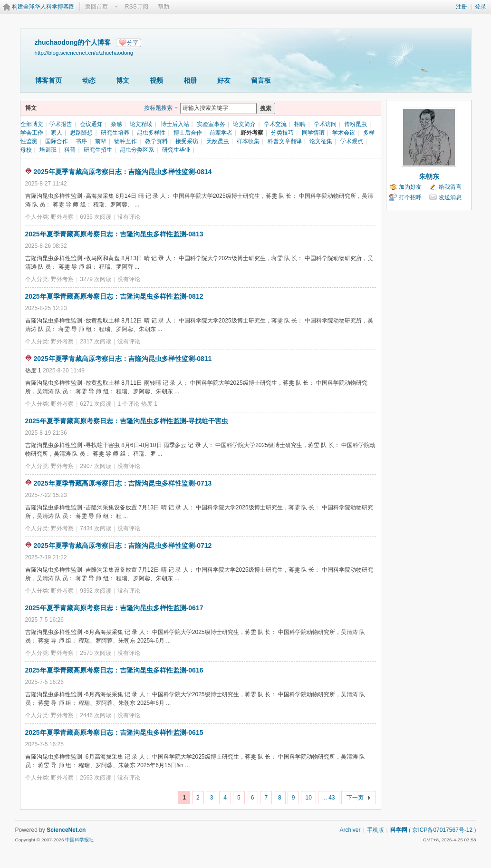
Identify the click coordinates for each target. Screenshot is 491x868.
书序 (81, 141)
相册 (190, 80)
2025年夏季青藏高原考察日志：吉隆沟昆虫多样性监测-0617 (114, 608)
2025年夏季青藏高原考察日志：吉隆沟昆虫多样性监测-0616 (114, 670)
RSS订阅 (137, 7)
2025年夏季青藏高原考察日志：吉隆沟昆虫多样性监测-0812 (114, 296)
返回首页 (96, 7)
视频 (156, 80)
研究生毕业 (176, 150)
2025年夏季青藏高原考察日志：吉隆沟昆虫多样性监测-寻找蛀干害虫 (127, 421)
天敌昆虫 (218, 141)
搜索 (266, 108)
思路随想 (81, 133)
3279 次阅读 (96, 279)
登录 (481, 7)
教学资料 (156, 141)
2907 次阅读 (96, 466)
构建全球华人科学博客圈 (43, 7)
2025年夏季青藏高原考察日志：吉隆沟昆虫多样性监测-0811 (122, 359)
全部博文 (32, 124)
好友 (224, 80)
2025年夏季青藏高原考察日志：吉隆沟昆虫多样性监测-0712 (122, 546)
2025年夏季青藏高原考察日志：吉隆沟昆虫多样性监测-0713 (122, 483)
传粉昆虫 (356, 124)
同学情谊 (313, 133)
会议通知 (91, 124)
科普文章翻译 (285, 141)
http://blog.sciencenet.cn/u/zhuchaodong (84, 53)
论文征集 (321, 141)
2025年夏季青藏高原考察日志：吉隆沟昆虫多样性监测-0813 (114, 234)
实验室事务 (211, 124)
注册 (462, 7)
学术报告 (61, 124)
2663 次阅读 (96, 778)
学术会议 (344, 133)
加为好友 (410, 187)
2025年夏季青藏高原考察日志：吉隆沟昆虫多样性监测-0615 (114, 732)
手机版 (375, 830)
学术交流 (275, 124)
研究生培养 (115, 133)
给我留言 (450, 187)
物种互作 (125, 141)
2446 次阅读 (96, 715)
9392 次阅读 (96, 591)
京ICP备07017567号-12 (442, 830)
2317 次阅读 (96, 341)
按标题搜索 (158, 108)
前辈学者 (221, 133)
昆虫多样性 (151, 133)
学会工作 (32, 133)
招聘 (300, 124)
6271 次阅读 (96, 404)
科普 (70, 150)
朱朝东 (429, 176)
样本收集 (248, 141)
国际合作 (57, 141)
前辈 (101, 141)
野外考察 (252, 133)
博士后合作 (188, 133)
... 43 (329, 798)
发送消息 (450, 197)
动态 (89, 80)
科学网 (399, 830)
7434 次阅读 (96, 528)
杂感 (116, 124)
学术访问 (325, 124)
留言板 (261, 80)
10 (308, 798)
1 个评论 (128, 404)
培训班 (48, 150)
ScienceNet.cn (66, 830)
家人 (57, 133)
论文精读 (141, 124)
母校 (26, 150)
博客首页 (48, 80)
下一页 (355, 798)
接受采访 (187, 141)
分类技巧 (282, 133)
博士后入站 (175, 124)
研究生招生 (98, 150)
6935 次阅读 (96, 217)
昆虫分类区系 (137, 150)
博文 (123, 80)
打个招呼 (410, 197)
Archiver (350, 830)
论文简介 (244, 124)
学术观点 (352, 141)
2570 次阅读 (96, 653)
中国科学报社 (79, 840)
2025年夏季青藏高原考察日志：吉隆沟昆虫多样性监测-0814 (122, 172)
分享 (133, 43)
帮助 (164, 7)
